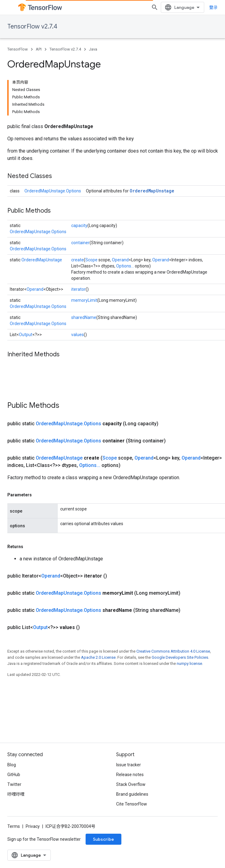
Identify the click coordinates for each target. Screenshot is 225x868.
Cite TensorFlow (132, 804)
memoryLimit (84, 300)
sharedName (84, 317)
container (80, 243)
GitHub (14, 775)
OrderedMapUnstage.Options (53, 191)
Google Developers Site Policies (180, 657)
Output (26, 335)
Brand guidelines (132, 794)
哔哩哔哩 (16, 794)
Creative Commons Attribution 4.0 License (173, 651)
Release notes (130, 775)
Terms (14, 826)
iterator (78, 289)
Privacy (33, 826)
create (77, 260)
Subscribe (103, 839)
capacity (79, 226)
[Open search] (155, 7)
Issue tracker (129, 765)
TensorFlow (18, 49)
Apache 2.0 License (98, 657)
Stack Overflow (131, 784)
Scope (91, 260)
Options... (125, 266)
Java (93, 49)
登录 (213, 7)
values (77, 335)
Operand (120, 260)
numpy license (189, 663)
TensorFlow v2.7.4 (32, 27)
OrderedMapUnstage (152, 191)
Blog (12, 765)
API (39, 49)
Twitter (14, 784)
